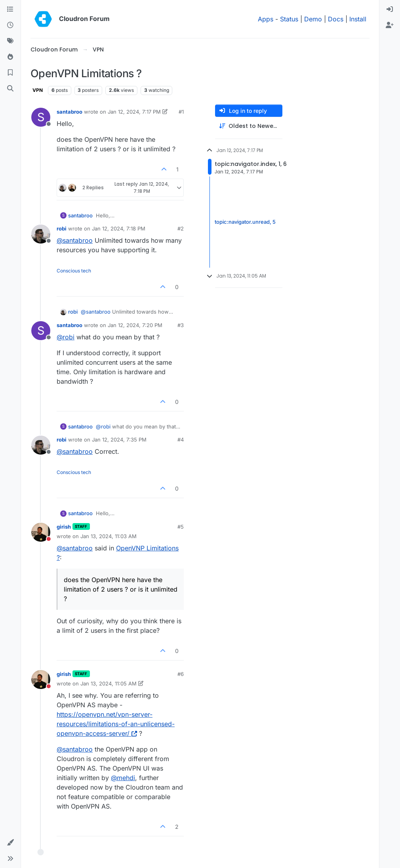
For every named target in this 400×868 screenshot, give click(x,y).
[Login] (390, 10)
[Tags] (10, 41)
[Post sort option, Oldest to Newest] (249, 126)
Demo (313, 19)
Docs (336, 19)
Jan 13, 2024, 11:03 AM (109, 536)
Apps (266, 19)
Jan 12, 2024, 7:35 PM (119, 440)
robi (62, 228)
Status (289, 19)
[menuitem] (390, 10)
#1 (181, 112)
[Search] (10, 89)
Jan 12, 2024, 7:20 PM (135, 325)
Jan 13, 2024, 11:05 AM (109, 683)
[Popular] (10, 57)
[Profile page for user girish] (41, 532)
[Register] (390, 25)
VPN (38, 90)
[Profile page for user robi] (41, 234)
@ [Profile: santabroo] (75, 240)
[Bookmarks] (10, 73)
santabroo (70, 112)
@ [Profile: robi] (66, 337)
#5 (181, 527)
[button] (10, 843)
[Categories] (10, 10)
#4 (181, 440)
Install (358, 19)
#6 (181, 674)
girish (64, 527)
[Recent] (10, 25)
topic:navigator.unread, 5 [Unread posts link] (245, 222)
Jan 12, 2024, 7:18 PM (119, 228)
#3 (181, 325)
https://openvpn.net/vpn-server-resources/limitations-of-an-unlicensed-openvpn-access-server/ (116, 724)
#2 (181, 228)
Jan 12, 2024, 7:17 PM (134, 112)
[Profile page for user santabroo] (41, 117)
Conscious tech (74, 271)
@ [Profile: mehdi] (123, 778)
